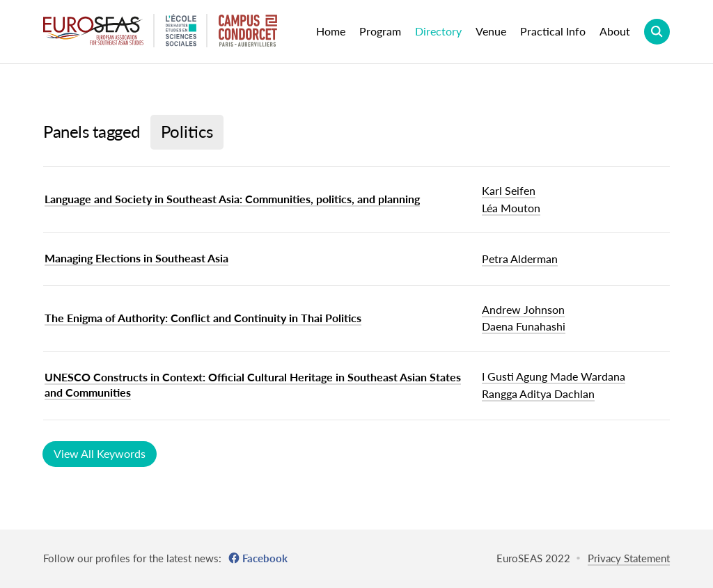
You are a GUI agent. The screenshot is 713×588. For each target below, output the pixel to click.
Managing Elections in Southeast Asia (136, 258)
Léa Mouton (511, 208)
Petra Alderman (520, 259)
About (615, 31)
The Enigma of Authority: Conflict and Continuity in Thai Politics (203, 318)
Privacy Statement (629, 558)
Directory (438, 31)
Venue (491, 31)
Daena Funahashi (524, 326)
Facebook (265, 558)
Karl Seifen (509, 190)
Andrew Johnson (523, 309)
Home (331, 31)
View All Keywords (100, 453)
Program (380, 31)
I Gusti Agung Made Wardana (554, 376)
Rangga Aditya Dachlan (538, 394)
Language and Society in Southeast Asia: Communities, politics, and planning (232, 199)
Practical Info (553, 31)
